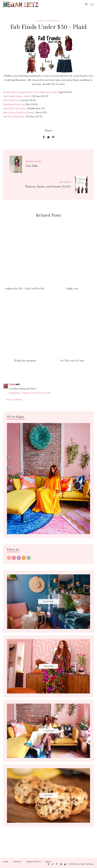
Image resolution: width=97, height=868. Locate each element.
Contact (17, 862)
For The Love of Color (72, 361)
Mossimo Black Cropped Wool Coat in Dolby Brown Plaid (30, 92)
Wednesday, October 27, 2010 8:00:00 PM (30, 393)
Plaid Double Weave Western (17, 96)
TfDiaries (77, 864)
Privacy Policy (34, 862)
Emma (12, 384)
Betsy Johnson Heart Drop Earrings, (19, 113)
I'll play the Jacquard (25, 361)
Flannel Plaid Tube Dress (14, 108)
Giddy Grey (72, 289)
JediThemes (90, 864)
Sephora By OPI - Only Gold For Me (25, 289)
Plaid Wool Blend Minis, (14, 117)
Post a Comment (14, 400)
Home (6, 862)
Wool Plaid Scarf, (12, 100)
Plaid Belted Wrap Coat (14, 104)
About (48, 862)
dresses (40, 21)
